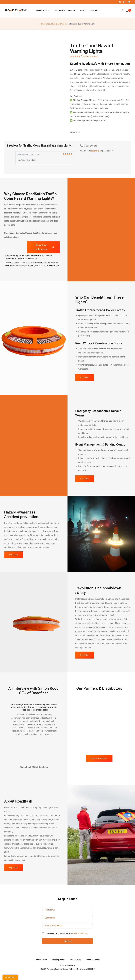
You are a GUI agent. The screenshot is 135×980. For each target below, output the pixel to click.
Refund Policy (75, 960)
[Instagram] (124, 2)
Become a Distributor (65, 10)
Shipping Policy (58, 960)
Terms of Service (93, 960)
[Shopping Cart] (128, 10)
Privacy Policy (41, 960)
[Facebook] (120, 2)
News (83, 10)
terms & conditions (79, 933)
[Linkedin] (129, 2)
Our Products (43, 10)
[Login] (123, 10)
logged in (95, 151)
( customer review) (89, 56)
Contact (95, 10)
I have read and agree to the (65, 933)
